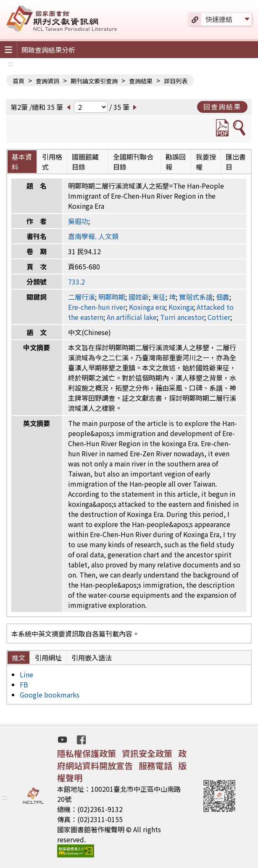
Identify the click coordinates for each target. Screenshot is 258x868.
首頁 (18, 81)
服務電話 (155, 765)
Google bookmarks (50, 695)
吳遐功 (78, 221)
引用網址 (48, 658)
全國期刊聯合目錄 (133, 162)
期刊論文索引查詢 (94, 81)
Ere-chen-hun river (97, 307)
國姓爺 (139, 297)
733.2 (76, 282)
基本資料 (22, 162)
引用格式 (52, 162)
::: (11, 63)
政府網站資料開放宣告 (122, 759)
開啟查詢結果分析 (48, 50)
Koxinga (181, 307)
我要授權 (206, 162)
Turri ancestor (182, 317)
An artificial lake (132, 317)
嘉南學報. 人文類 (93, 236)
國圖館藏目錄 (85, 162)
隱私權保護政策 (87, 753)
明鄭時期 (112, 297)
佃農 (223, 297)
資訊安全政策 (147, 753)
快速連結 (219, 19)
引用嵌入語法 (92, 658)
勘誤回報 (176, 162)
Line (26, 674)
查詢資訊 (47, 81)
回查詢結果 (222, 107)
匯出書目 (236, 162)
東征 (159, 297)
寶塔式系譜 (196, 297)
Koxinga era (147, 307)
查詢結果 (141, 81)
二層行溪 (82, 297)
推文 (18, 658)
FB (24, 684)
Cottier (219, 317)
